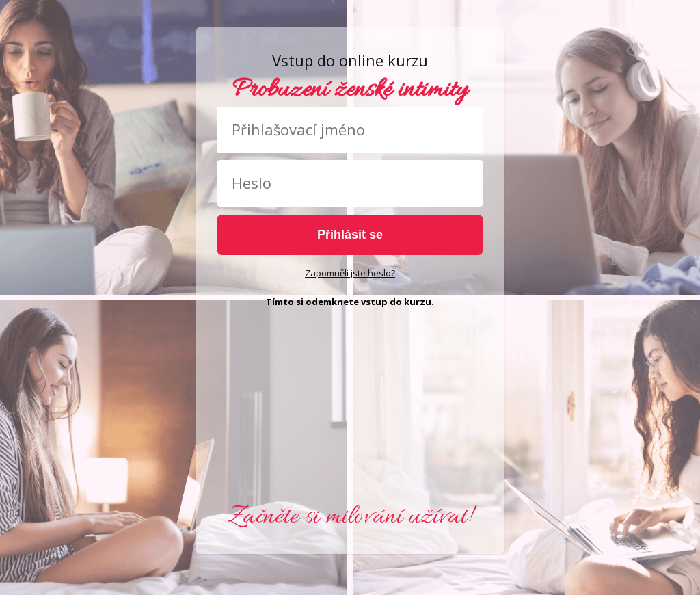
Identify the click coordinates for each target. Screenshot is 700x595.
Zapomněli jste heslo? (350, 273)
